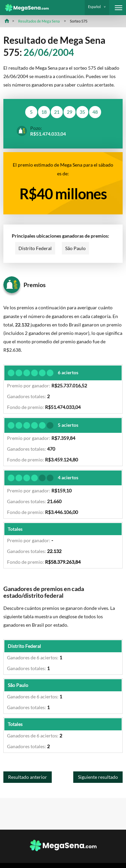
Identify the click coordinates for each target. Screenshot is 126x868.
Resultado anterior (28, 777)
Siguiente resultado (98, 777)
